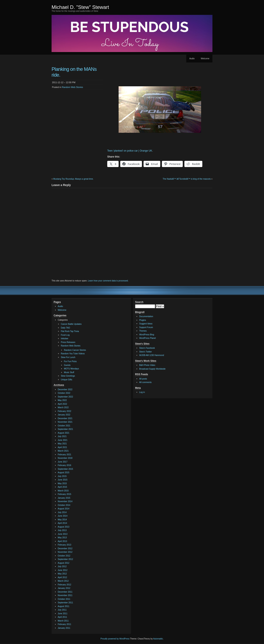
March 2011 (63, 621)
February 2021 (64, 455)
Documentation (146, 316)
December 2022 (65, 390)
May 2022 (62, 400)
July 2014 (62, 512)
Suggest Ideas (146, 324)
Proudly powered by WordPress (115, 639)
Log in (142, 392)
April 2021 (62, 447)
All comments (145, 382)
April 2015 (62, 487)
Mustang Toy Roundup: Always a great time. (73, 179)
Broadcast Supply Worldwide (152, 369)
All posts (143, 379)
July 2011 (62, 610)
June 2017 (63, 462)
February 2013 (64, 545)
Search (139, 302)
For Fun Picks (70, 361)
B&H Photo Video (147, 365)
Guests (67, 365)
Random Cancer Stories (75, 350)
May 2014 (62, 520)
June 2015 (63, 480)
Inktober (65, 339)
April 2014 (62, 523)
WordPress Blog (147, 335)
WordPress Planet (147, 338)
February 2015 (64, 494)
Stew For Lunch (68, 357)
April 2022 (62, 404)
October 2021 (64, 426)
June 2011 (63, 614)
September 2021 (65, 429)
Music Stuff (69, 372)
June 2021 (63, 440)
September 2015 (65, 469)
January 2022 (64, 415)
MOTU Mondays (71, 369)
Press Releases (68, 342)
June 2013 (63, 534)
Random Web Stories (72, 87)
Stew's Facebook (147, 348)
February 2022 (64, 411)
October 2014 (64, 505)
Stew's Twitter (146, 352)
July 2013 (62, 530)
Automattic (158, 639)
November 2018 (65, 458)
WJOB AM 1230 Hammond (152, 355)
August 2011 (64, 606)
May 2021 (62, 444)
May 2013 (62, 538)
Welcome (205, 59)
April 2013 (62, 541)
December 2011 (65, 592)
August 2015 (64, 473)
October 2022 (64, 393)
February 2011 (64, 624)
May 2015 (62, 483)
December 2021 (65, 418)
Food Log (65, 335)
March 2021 (63, 451)
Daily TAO (65, 328)
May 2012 (62, 574)
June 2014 (63, 516)
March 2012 (63, 581)
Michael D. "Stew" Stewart (80, 7)
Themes (143, 331)
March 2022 (63, 407)
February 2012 (64, 585)
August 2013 (64, 527)
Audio (192, 59)
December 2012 (65, 549)
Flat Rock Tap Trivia (70, 331)
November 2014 (65, 501)
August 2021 (64, 433)
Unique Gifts (67, 380)
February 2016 (64, 465)
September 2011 (65, 603)
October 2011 (64, 599)
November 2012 (65, 552)
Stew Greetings (68, 376)
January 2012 (64, 588)
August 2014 (64, 509)
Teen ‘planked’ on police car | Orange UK (130, 151)
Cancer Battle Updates (71, 324)
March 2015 (63, 491)
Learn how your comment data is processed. (108, 281)
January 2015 (64, 498)
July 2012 (62, 566)
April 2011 (62, 617)
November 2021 (65, 422)
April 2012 (62, 577)
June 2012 (63, 570)
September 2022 (65, 397)
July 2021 (62, 436)
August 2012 (64, 563)
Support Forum (146, 327)
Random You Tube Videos (73, 354)
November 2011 (65, 595)
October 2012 (64, 556)
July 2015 (62, 476)
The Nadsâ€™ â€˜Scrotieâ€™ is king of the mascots (187, 179)
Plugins (143, 320)
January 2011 (64, 628)
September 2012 (65, 559)
